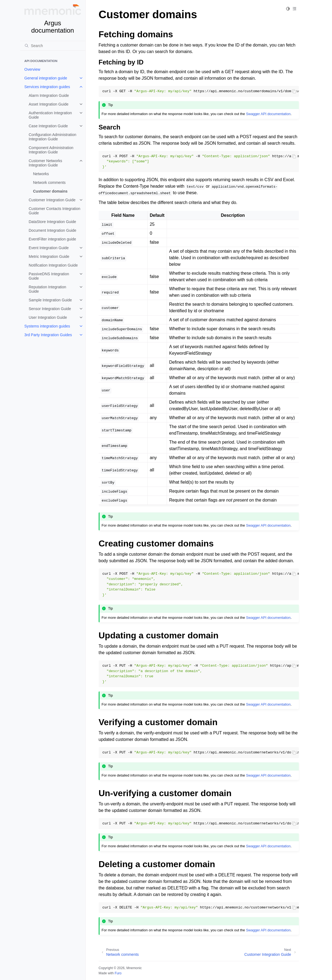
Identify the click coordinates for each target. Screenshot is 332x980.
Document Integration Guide (53, 230)
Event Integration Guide (49, 248)
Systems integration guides (47, 326)
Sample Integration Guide (50, 300)
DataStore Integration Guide (52, 222)
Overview (32, 69)
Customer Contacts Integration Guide (55, 211)
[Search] (53, 46)
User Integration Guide (48, 317)
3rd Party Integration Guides (48, 335)
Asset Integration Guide (49, 104)
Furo (118, 973)
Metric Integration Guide (49, 256)
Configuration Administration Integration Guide (53, 137)
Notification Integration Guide (53, 265)
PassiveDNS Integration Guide (49, 276)
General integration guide (46, 78)
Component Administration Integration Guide (51, 150)
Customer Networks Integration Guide (46, 163)
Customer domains (50, 191)
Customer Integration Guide (52, 200)
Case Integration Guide (48, 126)
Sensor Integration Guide (50, 309)
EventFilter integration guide (52, 239)
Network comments (49, 183)
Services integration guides (47, 87)
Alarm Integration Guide (49, 95)
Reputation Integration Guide (48, 289)
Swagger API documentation (268, 114)
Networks (41, 174)
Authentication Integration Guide (50, 115)
